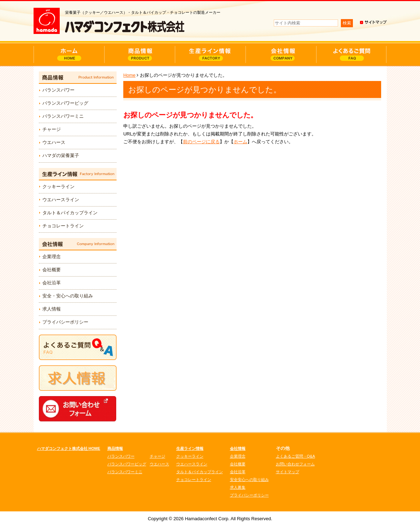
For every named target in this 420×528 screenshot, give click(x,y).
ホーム (240, 142)
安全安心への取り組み (249, 480)
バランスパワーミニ (63, 116)
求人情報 (52, 309)
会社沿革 (52, 283)
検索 (347, 23)
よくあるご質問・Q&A (295, 456)
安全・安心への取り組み (68, 296)
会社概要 (52, 270)
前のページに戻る (201, 142)
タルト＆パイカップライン (70, 213)
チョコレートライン (63, 226)
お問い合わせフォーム (295, 464)
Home (129, 75)
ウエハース (54, 142)
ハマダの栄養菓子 (61, 155)
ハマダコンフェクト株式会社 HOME (69, 448)
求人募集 (238, 487)
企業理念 (52, 257)
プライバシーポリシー (65, 322)
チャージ (52, 129)
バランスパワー (58, 90)
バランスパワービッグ (65, 103)
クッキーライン (58, 187)
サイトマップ (288, 472)
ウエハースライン (61, 200)
